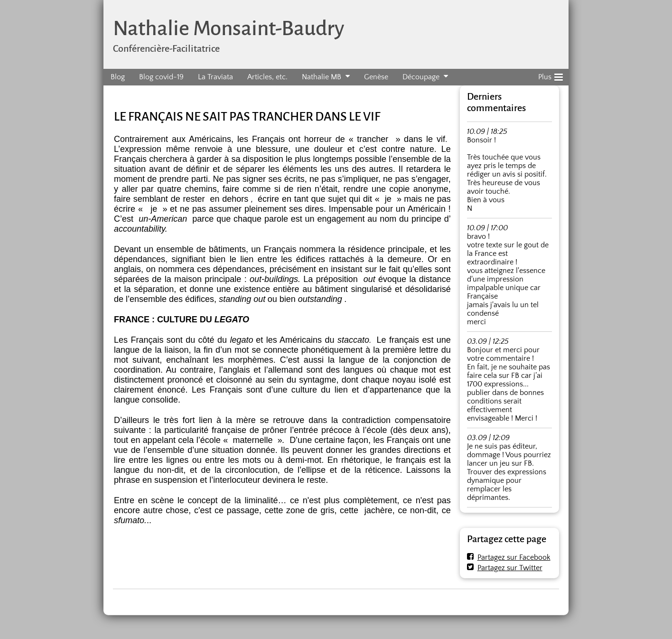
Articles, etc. (267, 77)
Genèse (376, 77)
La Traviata (215, 77)
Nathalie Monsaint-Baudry (229, 28)
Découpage (421, 77)
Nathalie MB (322, 77)
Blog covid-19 (161, 77)
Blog (118, 77)
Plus (551, 75)
